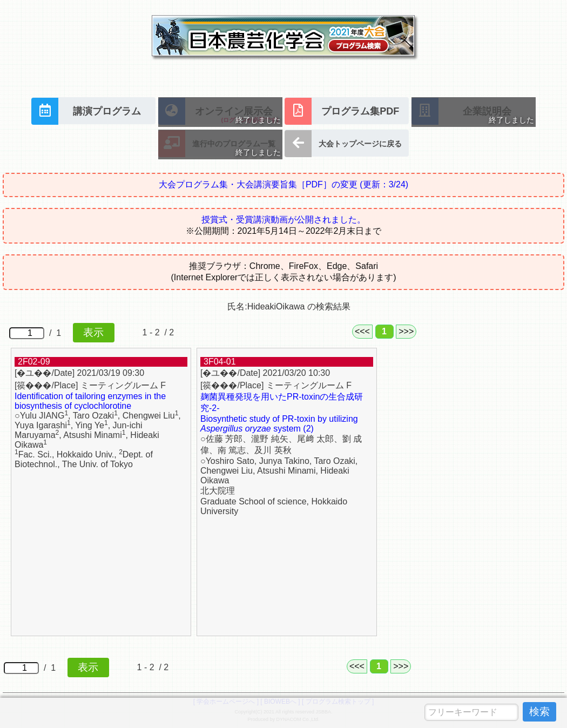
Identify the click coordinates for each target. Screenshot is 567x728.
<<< (362, 331)
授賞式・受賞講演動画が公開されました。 (283, 220)
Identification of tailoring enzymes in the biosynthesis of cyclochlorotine (90, 401)
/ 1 (62, 333)
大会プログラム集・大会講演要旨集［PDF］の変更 (283, 184)
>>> (406, 331)
